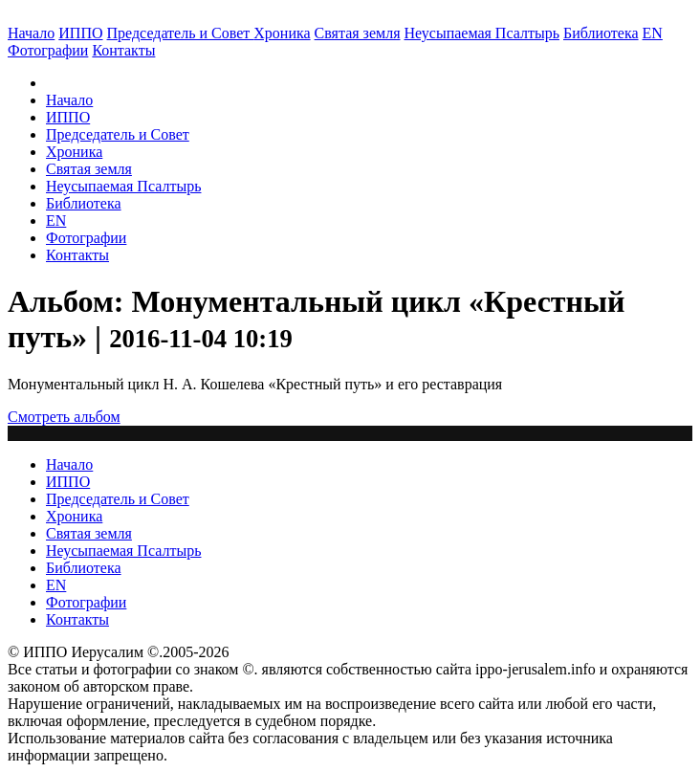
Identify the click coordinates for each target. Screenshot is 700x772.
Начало (31, 33)
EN (653, 33)
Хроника (282, 33)
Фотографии (86, 238)
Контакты (77, 255)
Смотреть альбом (64, 417)
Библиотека (601, 33)
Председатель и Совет (181, 33)
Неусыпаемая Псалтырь (482, 33)
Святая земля (358, 33)
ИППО (80, 33)
